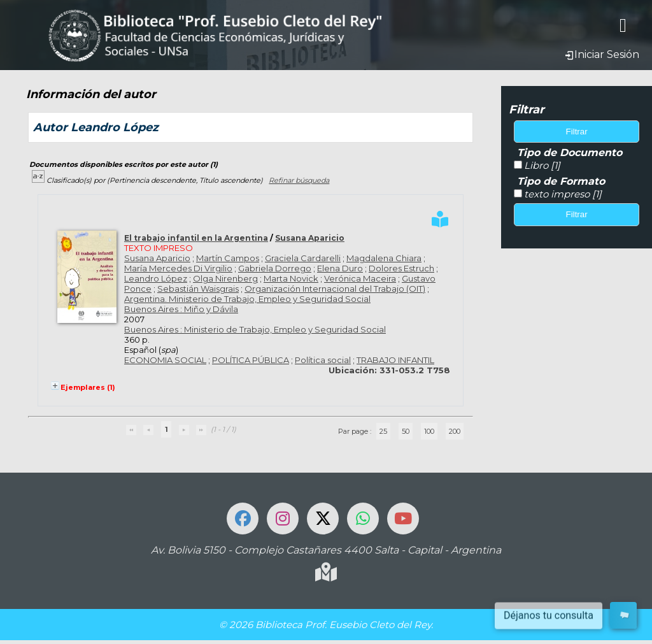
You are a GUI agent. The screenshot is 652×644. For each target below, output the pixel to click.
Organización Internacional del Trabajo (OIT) (335, 289)
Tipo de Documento (570, 153)
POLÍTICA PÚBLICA (251, 360)
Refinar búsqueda (299, 180)
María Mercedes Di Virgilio (178, 268)
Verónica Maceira (360, 278)
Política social (323, 360)
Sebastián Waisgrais (198, 289)
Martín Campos (228, 258)
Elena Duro (340, 268)
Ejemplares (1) (88, 387)
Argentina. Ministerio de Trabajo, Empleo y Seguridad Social (247, 299)
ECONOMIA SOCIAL (165, 360)
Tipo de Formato (561, 181)
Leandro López (156, 278)
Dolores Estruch (401, 268)
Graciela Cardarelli (303, 258)
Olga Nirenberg (225, 278)
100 (429, 431)
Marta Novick (291, 278)
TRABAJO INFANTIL (395, 360)
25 (383, 431)
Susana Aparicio (310, 238)
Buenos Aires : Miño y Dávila (181, 309)
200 (455, 431)
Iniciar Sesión (602, 54)
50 (406, 431)
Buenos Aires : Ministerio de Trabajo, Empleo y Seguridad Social (255, 329)
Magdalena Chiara (384, 258)
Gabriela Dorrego (275, 268)
